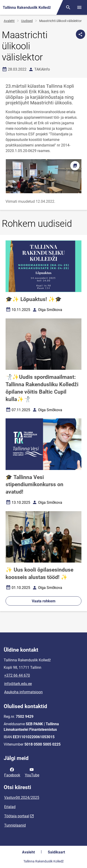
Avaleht (9, 21)
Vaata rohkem (44, 601)
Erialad (10, 807)
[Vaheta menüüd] (79, 7)
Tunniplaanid (15, 825)
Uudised (27, 21)
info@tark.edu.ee (18, 684)
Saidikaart (56, 852)
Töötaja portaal (17, 816)
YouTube (32, 772)
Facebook (12, 772)
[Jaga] (81, 34)
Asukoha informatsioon (23, 692)
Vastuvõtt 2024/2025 (22, 798)
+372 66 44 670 (17, 675)
